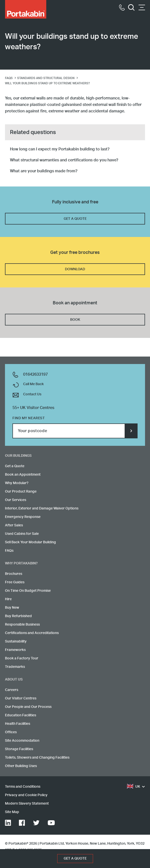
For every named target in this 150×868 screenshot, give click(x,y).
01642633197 (35, 374)
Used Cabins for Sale (22, 534)
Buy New (12, 608)
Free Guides (15, 582)
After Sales (14, 525)
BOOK (75, 320)
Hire (8, 599)
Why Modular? (17, 483)
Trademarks (15, 667)
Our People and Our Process (28, 707)
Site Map (12, 812)
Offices (11, 732)
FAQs (9, 551)
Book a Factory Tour (22, 658)
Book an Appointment (23, 475)
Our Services (16, 500)
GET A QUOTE (75, 219)
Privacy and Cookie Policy (26, 795)
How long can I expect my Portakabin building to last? (60, 149)
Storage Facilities (19, 749)
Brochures (14, 574)
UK (133, 787)
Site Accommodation (22, 741)
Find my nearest (29, 418)
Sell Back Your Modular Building (30, 542)
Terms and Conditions (23, 787)
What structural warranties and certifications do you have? (64, 160)
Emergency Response (23, 517)
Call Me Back (33, 384)
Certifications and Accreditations (32, 633)
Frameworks (15, 650)
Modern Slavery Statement (27, 804)
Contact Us (32, 394)
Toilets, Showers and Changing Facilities (37, 758)
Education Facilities (21, 715)
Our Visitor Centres (21, 698)
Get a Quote (15, 466)
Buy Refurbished (18, 616)
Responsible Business (22, 625)
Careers (12, 690)
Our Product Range (21, 492)
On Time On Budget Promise (28, 591)
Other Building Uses (21, 766)
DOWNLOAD (75, 269)
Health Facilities (18, 724)
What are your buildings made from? (44, 171)
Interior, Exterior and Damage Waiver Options (42, 508)
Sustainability (16, 641)
